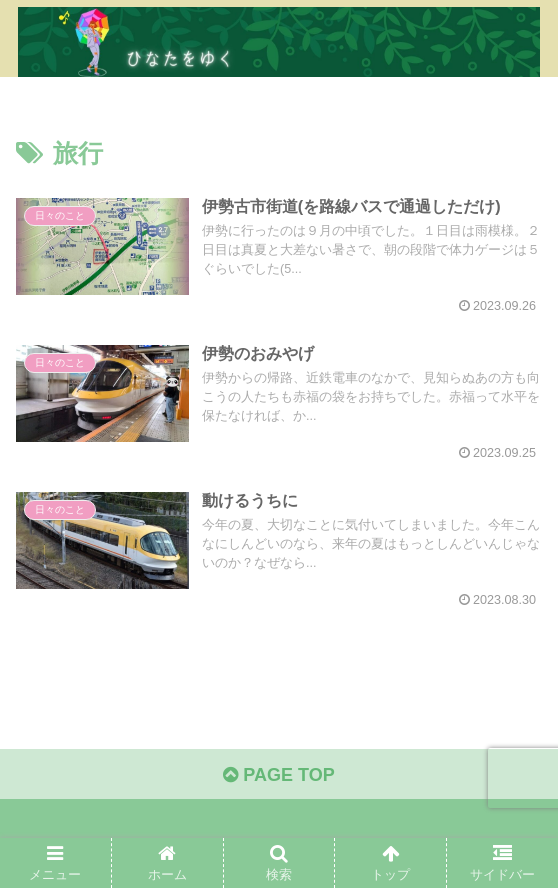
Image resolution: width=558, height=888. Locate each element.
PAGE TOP (278, 775)
